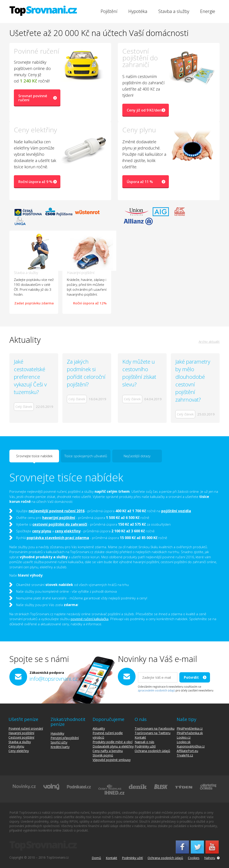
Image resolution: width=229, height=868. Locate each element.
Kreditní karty (60, 747)
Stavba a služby (174, 11)
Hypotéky (57, 733)
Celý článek (24, 407)
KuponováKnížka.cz (191, 746)
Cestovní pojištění (21, 737)
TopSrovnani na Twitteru (153, 733)
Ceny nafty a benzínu (108, 751)
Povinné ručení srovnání (26, 728)
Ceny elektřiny (19, 751)
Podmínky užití (145, 746)
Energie (208, 11)
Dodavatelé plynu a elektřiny (113, 746)
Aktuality (99, 728)
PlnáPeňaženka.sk (190, 733)
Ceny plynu (16, 746)
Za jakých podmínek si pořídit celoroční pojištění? (86, 373)
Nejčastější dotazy (137, 456)
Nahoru (210, 858)
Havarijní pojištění (21, 733)
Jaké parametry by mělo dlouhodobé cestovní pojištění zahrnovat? (193, 380)
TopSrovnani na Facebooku (155, 728)
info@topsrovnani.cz (54, 679)
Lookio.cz (184, 737)
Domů (96, 858)
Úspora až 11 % (140, 182)
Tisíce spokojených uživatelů (86, 456)
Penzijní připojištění (65, 738)
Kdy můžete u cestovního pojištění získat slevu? (139, 373)
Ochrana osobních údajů (152, 751)
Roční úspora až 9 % (35, 182)
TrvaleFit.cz (185, 755)
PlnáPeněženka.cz (190, 728)
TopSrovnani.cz (43, 11)
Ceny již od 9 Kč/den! (145, 110)
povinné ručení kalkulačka (90, 619)
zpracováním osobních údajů (156, 690)
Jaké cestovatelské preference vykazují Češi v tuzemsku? (30, 377)
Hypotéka (138, 11)
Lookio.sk (184, 742)
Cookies (194, 858)
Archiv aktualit (209, 341)
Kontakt (140, 737)
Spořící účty (59, 742)
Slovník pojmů (103, 755)
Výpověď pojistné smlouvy (112, 760)
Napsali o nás (144, 742)
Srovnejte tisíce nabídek (34, 458)
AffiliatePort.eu (187, 751)
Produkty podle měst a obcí (112, 742)
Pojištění (109, 11)
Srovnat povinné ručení (33, 98)
